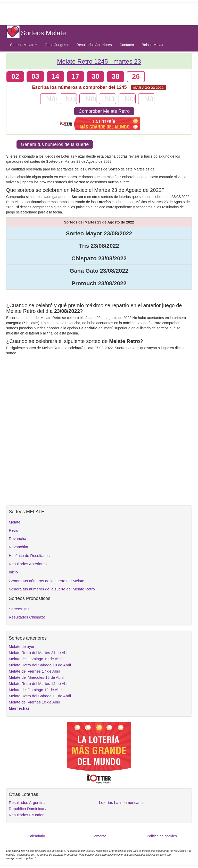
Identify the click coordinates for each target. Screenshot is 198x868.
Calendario (36, 836)
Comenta (99, 836)
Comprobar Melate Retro (104, 111)
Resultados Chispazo (27, 617)
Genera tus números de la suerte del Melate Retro (52, 589)
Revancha (18, 539)
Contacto (127, 45)
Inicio (13, 572)
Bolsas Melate (153, 45)
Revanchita (18, 547)
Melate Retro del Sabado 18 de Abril (40, 665)
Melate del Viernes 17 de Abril (34, 671)
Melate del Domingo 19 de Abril (36, 659)
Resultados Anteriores (94, 45)
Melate (15, 522)
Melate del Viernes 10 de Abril (34, 702)
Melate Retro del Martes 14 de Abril (39, 684)
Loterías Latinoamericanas (122, 802)
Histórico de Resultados (29, 556)
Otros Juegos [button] (57, 45)
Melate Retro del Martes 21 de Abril (39, 653)
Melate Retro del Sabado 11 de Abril (40, 696)
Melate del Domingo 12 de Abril (36, 690)
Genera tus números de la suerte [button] (55, 144)
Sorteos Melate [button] (23, 45)
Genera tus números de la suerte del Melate (47, 581)
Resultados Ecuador (26, 815)
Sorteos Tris (19, 609)
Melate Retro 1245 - (99, 61)
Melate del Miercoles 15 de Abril (36, 677)
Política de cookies (162, 836)
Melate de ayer (22, 646)
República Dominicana (28, 809)
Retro (14, 530)
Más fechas (19, 708)
